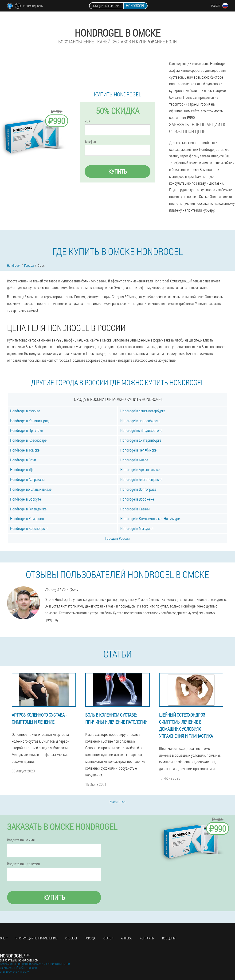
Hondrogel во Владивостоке (141, 430)
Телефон (90, 142)
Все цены (169, 938)
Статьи (108, 938)
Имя (87, 121)
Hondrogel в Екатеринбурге (141, 440)
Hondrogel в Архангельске (140, 469)
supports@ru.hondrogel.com (19, 960)
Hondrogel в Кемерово (27, 518)
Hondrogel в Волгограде (138, 489)
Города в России (117, 538)
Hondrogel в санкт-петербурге (143, 411)
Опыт (4, 938)
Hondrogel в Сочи (23, 460)
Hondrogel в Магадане (137, 528)
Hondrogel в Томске (25, 450)
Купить (118, 171)
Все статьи (117, 801)
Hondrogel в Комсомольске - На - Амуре (150, 518)
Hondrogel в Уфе (22, 469)
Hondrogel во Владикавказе (31, 489)
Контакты (147, 938)
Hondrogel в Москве (25, 411)
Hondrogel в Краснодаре (28, 440)
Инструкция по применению (37, 938)
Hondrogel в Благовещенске (141, 479)
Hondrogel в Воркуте (25, 499)
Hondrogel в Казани (135, 509)
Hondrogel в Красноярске (29, 528)
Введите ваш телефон (23, 864)
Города (90, 938)
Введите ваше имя (21, 840)
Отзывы (71, 938)
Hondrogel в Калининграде (30, 421)
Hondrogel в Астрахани (27, 479)
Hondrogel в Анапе (134, 460)
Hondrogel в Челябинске (138, 450)
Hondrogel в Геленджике (28, 509)
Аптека (126, 938)
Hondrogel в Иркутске (26, 430)
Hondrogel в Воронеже (137, 499)
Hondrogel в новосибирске (140, 421)
